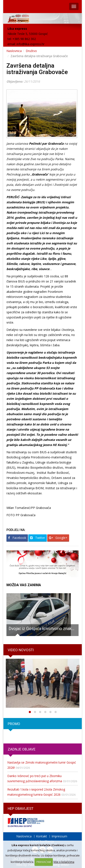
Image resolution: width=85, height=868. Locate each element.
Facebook (17, 538)
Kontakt (42, 836)
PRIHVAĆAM (44, 862)
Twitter (38, 538)
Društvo (31, 51)
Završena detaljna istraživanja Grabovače (37, 69)
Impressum (59, 836)
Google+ (58, 538)
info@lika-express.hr (30, 44)
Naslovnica (14, 51)
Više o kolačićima (64, 862)
